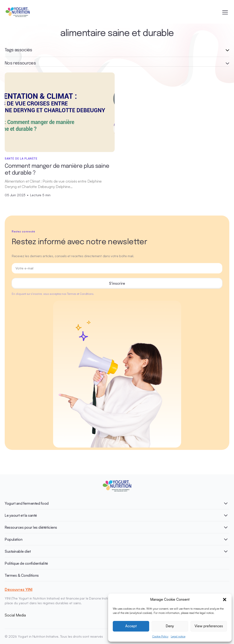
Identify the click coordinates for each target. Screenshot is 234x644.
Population (14, 539)
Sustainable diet (18, 551)
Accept (131, 626)
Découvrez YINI (19, 589)
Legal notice (178, 636)
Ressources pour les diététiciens (31, 527)
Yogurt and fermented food (27, 503)
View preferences (209, 626)
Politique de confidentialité (26, 563)
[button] (225, 600)
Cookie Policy (160, 636)
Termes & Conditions (22, 575)
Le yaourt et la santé (21, 515)
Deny (170, 626)
